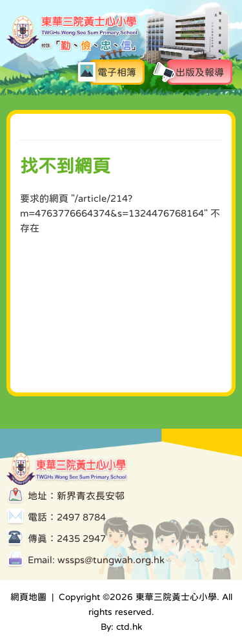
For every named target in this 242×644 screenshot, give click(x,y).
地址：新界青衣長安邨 (76, 496)
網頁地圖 (28, 597)
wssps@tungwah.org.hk (111, 560)
